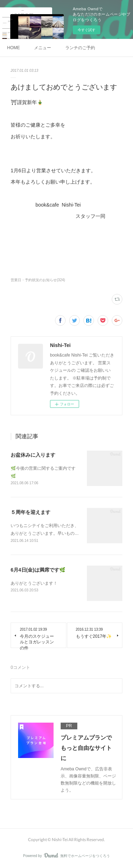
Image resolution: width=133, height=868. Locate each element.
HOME (13, 48)
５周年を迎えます (31, 512)
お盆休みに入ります (33, 455)
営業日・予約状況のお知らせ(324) (38, 280)
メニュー (43, 48)
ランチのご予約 (80, 48)
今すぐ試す (87, 30)
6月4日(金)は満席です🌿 (38, 570)
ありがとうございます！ (34, 583)
